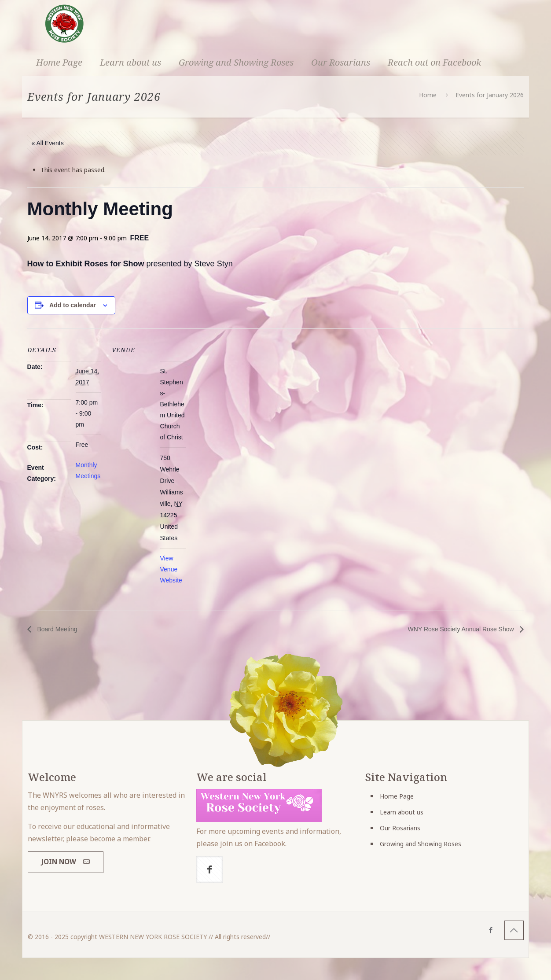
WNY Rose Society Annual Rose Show (462, 629)
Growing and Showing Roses (421, 844)
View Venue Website (171, 569)
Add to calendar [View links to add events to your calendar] (73, 305)
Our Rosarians (400, 828)
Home (428, 95)
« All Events (48, 143)
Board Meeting (57, 629)
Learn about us (402, 812)
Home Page (397, 796)
